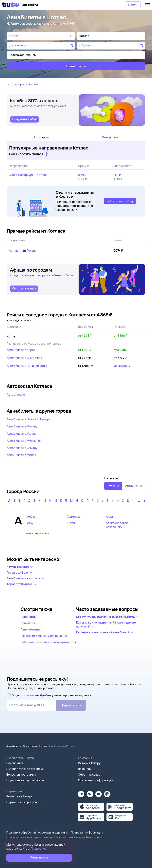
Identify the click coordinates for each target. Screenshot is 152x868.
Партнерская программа (24, 802)
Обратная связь (89, 775)
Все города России (22, 84)
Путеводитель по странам (25, 769)
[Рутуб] (107, 793)
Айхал (71, 523)
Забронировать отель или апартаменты (48, 642)
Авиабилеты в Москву (22, 426)
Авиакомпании (31, 629)
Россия (43, 746)
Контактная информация (95, 780)
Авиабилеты (14, 746)
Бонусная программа (21, 775)
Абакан (32, 517)
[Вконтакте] (90, 793)
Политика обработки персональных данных (37, 832)
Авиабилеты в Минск (21, 455)
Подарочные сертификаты (25, 780)
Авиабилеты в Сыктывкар (24, 358)
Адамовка (74, 517)
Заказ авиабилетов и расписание (44, 636)
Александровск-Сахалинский (117, 525)
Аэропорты (28, 617)
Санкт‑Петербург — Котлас (28, 175)
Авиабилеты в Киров (21, 350)
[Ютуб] (99, 793)
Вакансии (85, 769)
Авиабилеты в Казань (22, 434)
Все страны (30, 746)
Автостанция (16, 394)
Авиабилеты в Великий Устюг (27, 366)
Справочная (15, 763)
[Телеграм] (81, 793)
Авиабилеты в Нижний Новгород (30, 419)
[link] (25, 119)
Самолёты (28, 623)
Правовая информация (87, 832)
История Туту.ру (89, 763)
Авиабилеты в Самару (22, 448)
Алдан (110, 517)
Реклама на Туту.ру (19, 796)
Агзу (30, 523)
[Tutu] (11, 5)
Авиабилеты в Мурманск (24, 441)
